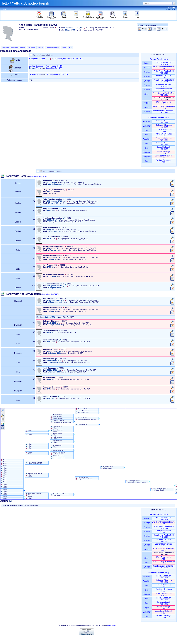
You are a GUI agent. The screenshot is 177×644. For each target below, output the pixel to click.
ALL (70, 48)
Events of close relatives (43, 55)
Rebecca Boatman (82, 409)
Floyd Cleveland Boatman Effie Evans (60, 495)
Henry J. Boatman (82, 411)
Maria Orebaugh (164, 152)
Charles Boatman (82, 413)
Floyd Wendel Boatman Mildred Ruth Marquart (34, 463)
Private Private (29, 453)
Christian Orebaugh (164, 130)
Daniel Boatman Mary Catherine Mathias (84, 478)
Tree (64, 48)
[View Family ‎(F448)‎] (51, 294)
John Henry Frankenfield (164, 81)
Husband (147, 122)
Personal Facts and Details (13, 48)
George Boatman (57, 450)
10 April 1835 (35, 74)
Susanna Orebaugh (164, 139)
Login (4, 9)
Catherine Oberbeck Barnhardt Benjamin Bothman (136, 481)
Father (147, 63)
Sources (31, 48)
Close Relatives (53, 48)
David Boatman (81, 425)
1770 (37, 68)
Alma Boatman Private (56, 446)
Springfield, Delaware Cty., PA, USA (68, 59)
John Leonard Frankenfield (164, 112)
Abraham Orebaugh (164, 135)
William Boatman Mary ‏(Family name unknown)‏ (86, 419)
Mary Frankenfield (164, 103)
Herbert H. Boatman (58, 458)
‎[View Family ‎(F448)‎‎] (54, 66)
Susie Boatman (56, 417)
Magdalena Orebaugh (164, 157)
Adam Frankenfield (164, 85)
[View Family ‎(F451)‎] (39, 176)
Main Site (40, 16)
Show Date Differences (51, 172)
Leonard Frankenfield (164, 90)
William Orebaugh (164, 161)
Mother (147, 68)
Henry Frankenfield (164, 76)
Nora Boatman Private (56, 441)
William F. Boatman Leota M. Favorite (58, 453)
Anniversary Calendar (101, 17)
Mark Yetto (112, 625)
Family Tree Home (52, 17)
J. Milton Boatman (57, 456)
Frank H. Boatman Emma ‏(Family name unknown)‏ (61, 421)
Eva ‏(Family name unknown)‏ (164, 68)
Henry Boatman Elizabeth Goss (107, 467)
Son (147, 130)
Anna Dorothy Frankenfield (164, 94)
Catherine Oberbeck (164, 126)
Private (29, 431)
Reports (113, 16)
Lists (76, 16)
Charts (64, 16)
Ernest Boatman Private (57, 431)
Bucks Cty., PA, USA (54, 68)
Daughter (147, 126)
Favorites (171, 7)
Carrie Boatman (57, 419)
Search (125, 16)
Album (40, 48)
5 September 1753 (37, 59)
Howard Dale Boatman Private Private (34, 475)
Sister (147, 94)
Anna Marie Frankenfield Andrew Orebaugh (159, 489)
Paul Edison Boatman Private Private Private (33, 496)
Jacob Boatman (56, 415)
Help (137, 16)
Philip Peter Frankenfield (164, 72)
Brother (147, 72)
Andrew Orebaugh (37, 66)
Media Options (89, 16)
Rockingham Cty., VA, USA (58, 74)
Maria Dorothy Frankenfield (164, 107)
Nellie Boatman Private (56, 438)
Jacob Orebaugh (164, 148)
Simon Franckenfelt (164, 63)
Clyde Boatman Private (56, 427)
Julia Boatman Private (56, 434)
